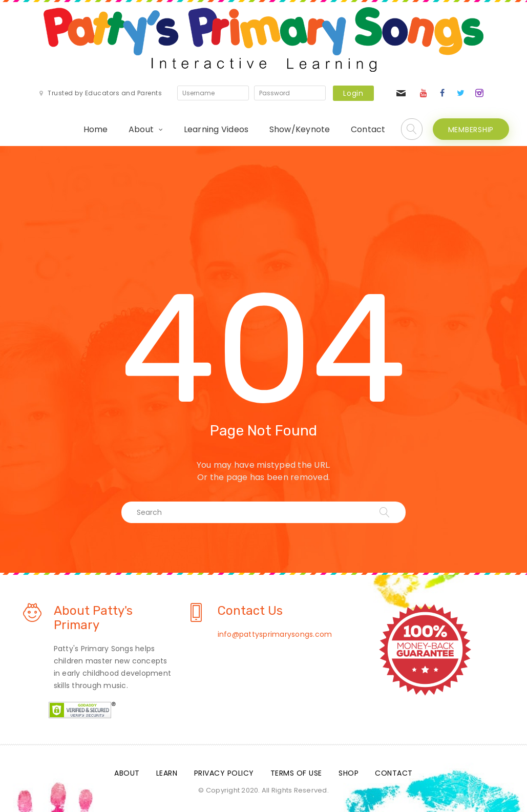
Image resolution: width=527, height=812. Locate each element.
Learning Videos (216, 129)
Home (96, 129)
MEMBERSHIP (471, 130)
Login (353, 93)
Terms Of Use (296, 773)
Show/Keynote (300, 129)
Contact (368, 129)
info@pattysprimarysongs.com (275, 634)
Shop (349, 773)
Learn (167, 773)
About (141, 129)
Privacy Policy (224, 773)
